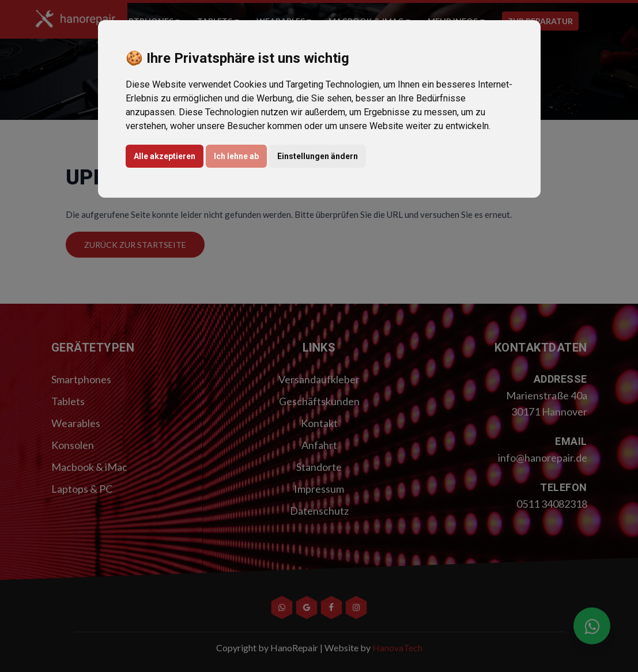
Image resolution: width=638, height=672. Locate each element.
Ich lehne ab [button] (236, 156)
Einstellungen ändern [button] (318, 156)
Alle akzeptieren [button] (165, 156)
